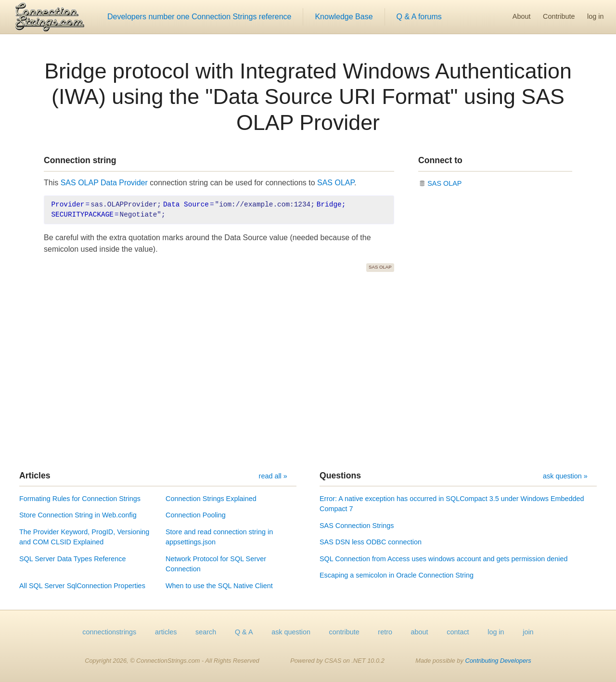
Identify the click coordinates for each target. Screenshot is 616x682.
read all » (273, 476)
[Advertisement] (308, 371)
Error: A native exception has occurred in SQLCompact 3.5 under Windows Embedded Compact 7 (452, 504)
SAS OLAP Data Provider (104, 183)
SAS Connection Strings (357, 526)
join (528, 632)
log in (595, 16)
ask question (291, 632)
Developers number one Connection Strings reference (199, 17)
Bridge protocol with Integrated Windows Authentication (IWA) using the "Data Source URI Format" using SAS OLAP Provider (308, 97)
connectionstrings (109, 632)
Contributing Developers (498, 661)
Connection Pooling (196, 515)
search (206, 632)
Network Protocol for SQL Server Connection (216, 564)
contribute (344, 632)
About (522, 16)
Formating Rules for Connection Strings (80, 499)
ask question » (565, 476)
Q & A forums (419, 17)
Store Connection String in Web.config (78, 515)
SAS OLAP (336, 183)
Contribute (559, 16)
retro (385, 632)
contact (458, 632)
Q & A (244, 632)
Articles (35, 476)
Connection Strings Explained (211, 499)
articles (166, 632)
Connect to (440, 160)
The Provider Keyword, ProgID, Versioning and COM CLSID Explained (84, 537)
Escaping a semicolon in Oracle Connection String (397, 575)
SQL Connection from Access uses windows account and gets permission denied (443, 559)
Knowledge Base (344, 17)
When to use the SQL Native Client (219, 586)
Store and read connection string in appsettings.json (219, 537)
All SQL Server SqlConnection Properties (82, 586)
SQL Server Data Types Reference (73, 559)
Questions (340, 476)
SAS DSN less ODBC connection (371, 542)
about (420, 632)
